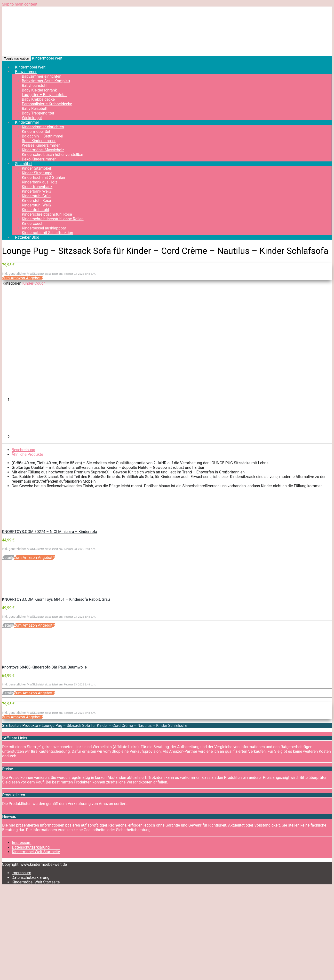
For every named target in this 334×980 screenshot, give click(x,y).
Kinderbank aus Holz (40, 182)
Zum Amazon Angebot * (23, 278)
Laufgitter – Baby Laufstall (45, 95)
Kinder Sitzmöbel (36, 168)
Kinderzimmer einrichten (43, 127)
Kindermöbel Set (36, 132)
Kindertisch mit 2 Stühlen (43, 178)
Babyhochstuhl (35, 86)
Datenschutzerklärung (31, 847)
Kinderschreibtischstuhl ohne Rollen (53, 219)
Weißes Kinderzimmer (41, 145)
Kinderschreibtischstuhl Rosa (47, 214)
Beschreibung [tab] (23, 450)
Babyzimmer (26, 72)
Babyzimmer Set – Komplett (46, 81)
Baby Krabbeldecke (38, 99)
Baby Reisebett (35, 109)
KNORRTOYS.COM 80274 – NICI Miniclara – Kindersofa (50, 532)
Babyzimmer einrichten (42, 76)
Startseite (10, 726)
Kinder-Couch (34, 283)
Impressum (22, 843)
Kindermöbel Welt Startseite (36, 852)
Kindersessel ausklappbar (44, 228)
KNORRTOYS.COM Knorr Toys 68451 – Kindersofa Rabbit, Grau (56, 599)
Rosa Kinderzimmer (39, 141)
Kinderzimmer (27, 122)
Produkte (30, 726)
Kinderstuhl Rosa (36, 201)
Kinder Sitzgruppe (37, 173)
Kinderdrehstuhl (35, 210)
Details (8, 558)
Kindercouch (33, 224)
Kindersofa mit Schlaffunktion (48, 233)
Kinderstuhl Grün (36, 196)
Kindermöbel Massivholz (43, 150)
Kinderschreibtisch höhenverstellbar (53, 155)
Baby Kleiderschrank (39, 90)
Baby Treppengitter (38, 113)
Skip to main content (20, 4)
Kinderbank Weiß (36, 191)
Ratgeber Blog (27, 237)
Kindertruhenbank (37, 187)
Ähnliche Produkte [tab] (27, 454)
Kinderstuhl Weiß (36, 205)
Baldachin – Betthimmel (43, 136)
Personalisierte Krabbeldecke (47, 104)
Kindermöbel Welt (47, 58)
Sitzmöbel (24, 164)
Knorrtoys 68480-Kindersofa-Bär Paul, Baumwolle (44, 667)
